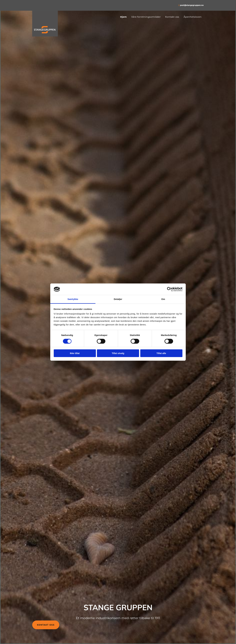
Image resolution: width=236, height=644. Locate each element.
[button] (46, 625)
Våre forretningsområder (146, 17)
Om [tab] (163, 299)
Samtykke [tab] (73, 299)
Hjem (123, 17)
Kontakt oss (172, 17)
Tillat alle (161, 353)
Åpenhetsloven (193, 17)
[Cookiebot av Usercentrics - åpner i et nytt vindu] (169, 289)
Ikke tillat (75, 353)
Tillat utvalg (118, 353)
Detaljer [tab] (118, 299)
